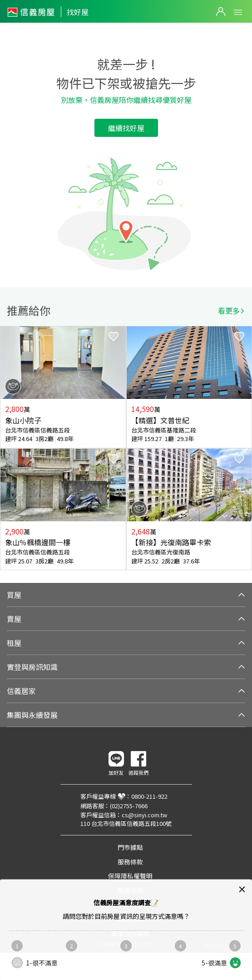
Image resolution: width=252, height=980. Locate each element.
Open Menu (238, 12)
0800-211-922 (149, 796)
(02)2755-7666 (129, 806)
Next (245, 448)
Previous (7, 448)
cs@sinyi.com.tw (144, 815)
